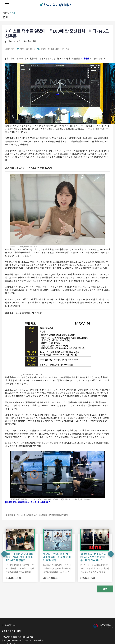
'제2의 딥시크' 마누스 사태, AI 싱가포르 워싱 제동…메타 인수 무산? (93, 557)
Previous (4, 554)
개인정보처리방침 (9, 625)
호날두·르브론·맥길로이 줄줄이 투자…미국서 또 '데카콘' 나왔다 (57, 557)
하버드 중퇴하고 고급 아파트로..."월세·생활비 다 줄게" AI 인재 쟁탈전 (20, 557)
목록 (105, 589)
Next (111, 554)
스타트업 (6, 13)
